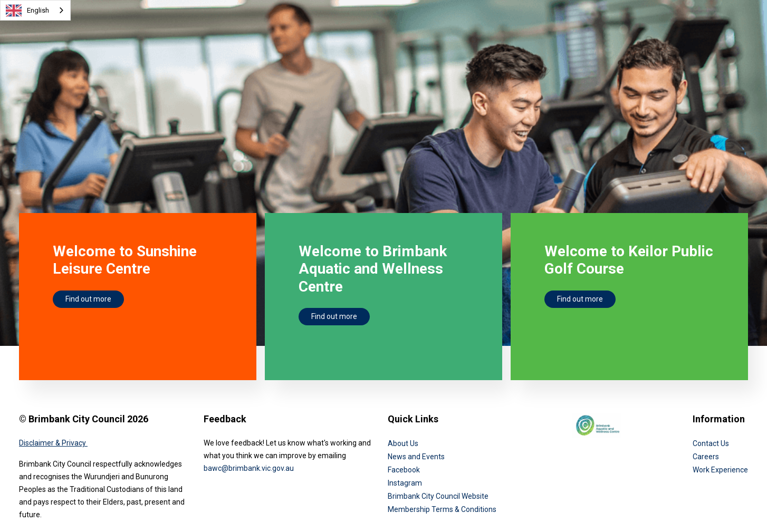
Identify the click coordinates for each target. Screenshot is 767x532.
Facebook (404, 470)
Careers (706, 457)
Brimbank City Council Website (438, 496)
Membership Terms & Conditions (442, 509)
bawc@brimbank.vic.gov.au (249, 468)
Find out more (88, 299)
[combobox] (35, 10)
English (27, 11)
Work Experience (720, 470)
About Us (403, 443)
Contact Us (711, 443)
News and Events (416, 457)
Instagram (405, 483)
